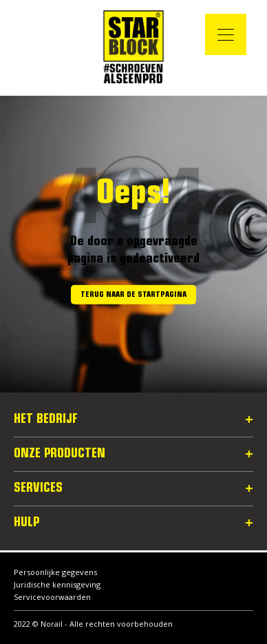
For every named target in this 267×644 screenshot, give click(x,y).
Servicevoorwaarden (52, 597)
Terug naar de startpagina (133, 295)
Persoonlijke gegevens (55, 572)
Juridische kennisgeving (57, 584)
